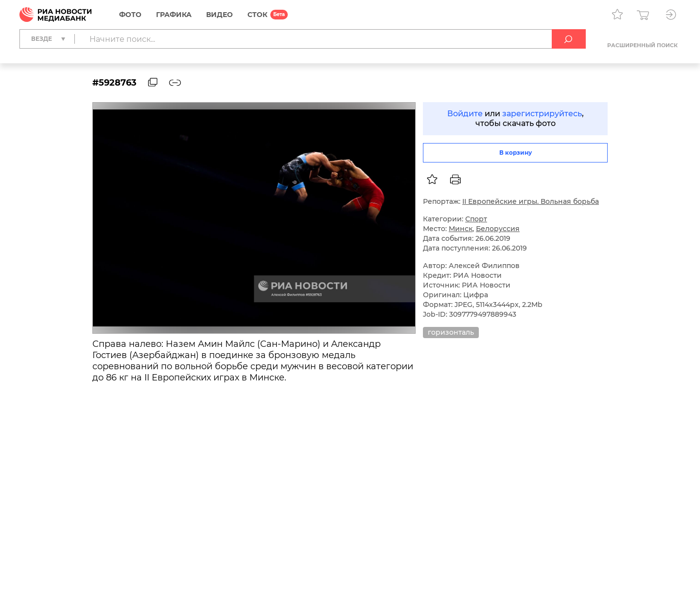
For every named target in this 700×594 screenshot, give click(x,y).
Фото (130, 15)
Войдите (465, 114)
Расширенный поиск (642, 45)
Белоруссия (498, 229)
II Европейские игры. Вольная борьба (531, 201)
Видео (219, 15)
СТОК (257, 15)
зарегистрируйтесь (542, 114)
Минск (461, 229)
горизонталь (451, 332)
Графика (174, 15)
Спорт (476, 219)
